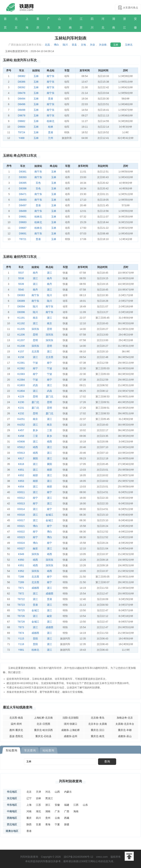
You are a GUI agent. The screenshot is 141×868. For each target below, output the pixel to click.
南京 (35, 318)
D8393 (23, 177)
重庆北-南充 (98, 736)
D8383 (21, 295)
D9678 (21, 115)
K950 (21, 560)
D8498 (21, 110)
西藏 (67, 818)
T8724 (22, 132)
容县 (74, 45)
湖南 (114, 23)
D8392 (21, 87)
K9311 (21, 492)
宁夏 (57, 824)
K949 (21, 554)
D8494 (21, 99)
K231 (21, 408)
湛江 (49, 273)
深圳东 (35, 329)
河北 (103, 23)
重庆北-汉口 (98, 730)
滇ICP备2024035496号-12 (78, 857)
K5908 (21, 442)
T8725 (21, 610)
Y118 (21, 644)
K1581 (21, 363)
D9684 (21, 127)
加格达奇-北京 (125, 718)
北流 (47, 45)
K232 (21, 413)
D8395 (23, 183)
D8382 (21, 76)
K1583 (21, 374)
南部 (49, 470)
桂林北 (51, 121)
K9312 (21, 498)
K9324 (21, 543)
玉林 (116, 45)
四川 (92, 23)
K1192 (21, 323)
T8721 (23, 239)
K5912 (21, 447)
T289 (21, 582)
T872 (21, 593)
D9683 (23, 222)
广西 (67, 811)
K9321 (21, 526)
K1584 (21, 380)
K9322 (21, 532)
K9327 (21, 548)
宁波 (35, 363)
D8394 (21, 306)
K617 (21, 458)
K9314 (21, 509)
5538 (21, 278)
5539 (21, 284)
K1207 (21, 340)
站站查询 (48, 750)
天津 (38, 792)
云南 (57, 818)
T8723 (21, 605)
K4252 (21, 425)
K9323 (21, 537)
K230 (21, 402)
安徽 (135, 23)
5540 (21, 290)
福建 (67, 805)
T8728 (21, 622)
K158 (21, 357)
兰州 (51, 138)
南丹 (35, 273)
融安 (35, 548)
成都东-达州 (71, 736)
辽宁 (29, 798)
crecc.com (102, 857)
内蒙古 (68, 792)
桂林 (51, 127)
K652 (21, 475)
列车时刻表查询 (70, 781)
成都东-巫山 (125, 736)
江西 (76, 805)
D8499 (23, 211)
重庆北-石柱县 (43, 736)
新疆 (67, 824)
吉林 (38, 798)
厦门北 (49, 397)
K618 (21, 464)
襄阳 (35, 458)
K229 (21, 397)
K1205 (21, 329)
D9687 (23, 228)
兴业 (92, 45)
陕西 (29, 824)
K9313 (21, 503)
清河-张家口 (71, 724)
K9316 (21, 515)
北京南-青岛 (98, 718)
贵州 (48, 818)
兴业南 (103, 45)
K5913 (21, 453)
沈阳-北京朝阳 (71, 718)
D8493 (23, 200)
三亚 (49, 430)
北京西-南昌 (16, 718)
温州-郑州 (16, 724)
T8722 (21, 599)
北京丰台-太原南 (98, 724)
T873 (21, 627)
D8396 (21, 312)
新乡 (35, 430)
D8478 (21, 93)
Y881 (21, 650)
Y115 (21, 639)
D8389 (21, 301)
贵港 (51, 99)
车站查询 (11, 750)
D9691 (23, 233)
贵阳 (35, 639)
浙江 (125, 23)
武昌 (35, 385)
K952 (21, 571)
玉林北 (129, 45)
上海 (27, 23)
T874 (21, 633)
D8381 (23, 172)
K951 (21, 565)
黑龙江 (49, 798)
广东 (49, 23)
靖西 (49, 442)
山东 (59, 23)
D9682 (21, 121)
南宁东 (51, 76)
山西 (57, 792)
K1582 (21, 368)
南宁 (49, 363)
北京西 (35, 351)
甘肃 (38, 824)
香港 (29, 831)
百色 (38, 183)
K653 (21, 481)
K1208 (21, 346)
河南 (70, 23)
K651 (21, 470)
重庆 (38, 23)
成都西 (35, 588)
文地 (83, 45)
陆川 (65, 45)
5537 (21, 273)
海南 (76, 811)
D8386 (21, 82)
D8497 (23, 205)
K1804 (21, 391)
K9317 (21, 520)
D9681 (23, 217)
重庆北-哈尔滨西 (43, 730)
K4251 (21, 419)
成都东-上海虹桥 (71, 730)
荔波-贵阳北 (16, 736)
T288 (21, 577)
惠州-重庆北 (16, 730)
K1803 (21, 385)
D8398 (23, 188)
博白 (56, 45)
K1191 (21, 318)
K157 (21, 351)
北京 (16, 23)
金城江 (49, 515)
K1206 (21, 335)
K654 (21, 487)
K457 (21, 430)
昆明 (49, 329)
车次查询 (30, 750)
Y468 (21, 138)
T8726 (21, 616)
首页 (5, 23)
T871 (21, 588)
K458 (21, 436)
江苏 (81, 23)
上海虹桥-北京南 (43, 718)
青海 (48, 824)
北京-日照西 (43, 724)
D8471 (23, 194)
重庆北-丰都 (125, 730)
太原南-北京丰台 (125, 724)
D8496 (21, 104)
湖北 (38, 811)
